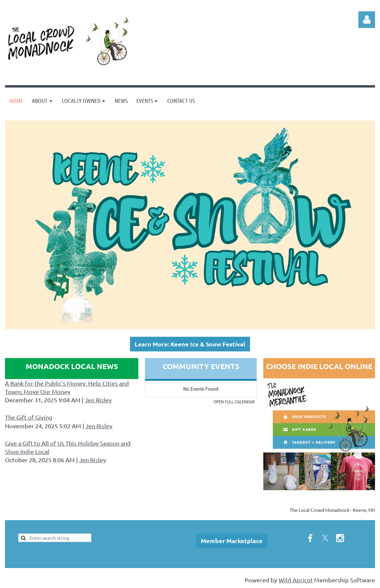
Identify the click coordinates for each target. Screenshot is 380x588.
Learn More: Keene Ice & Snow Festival (190, 344)
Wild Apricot (296, 580)
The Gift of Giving (29, 417)
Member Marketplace (232, 541)
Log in (367, 20)
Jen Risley (98, 400)
